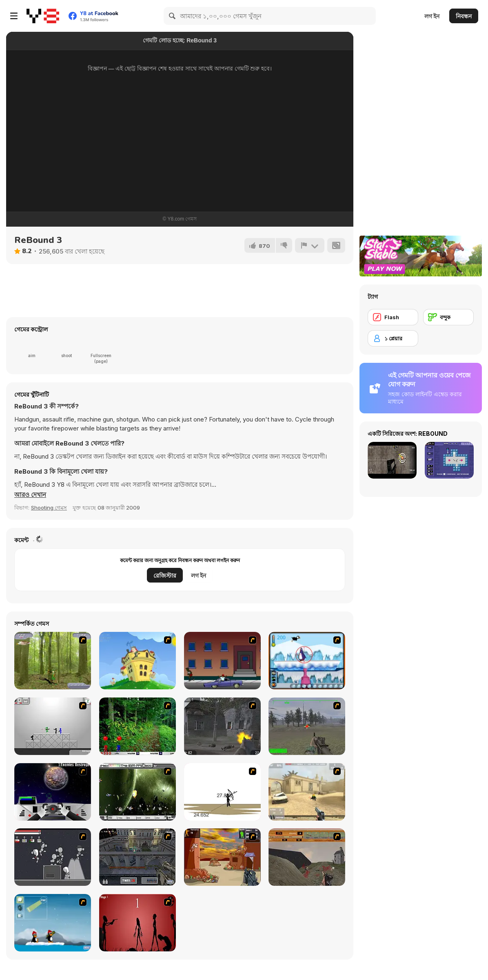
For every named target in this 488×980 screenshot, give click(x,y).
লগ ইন (432, 16)
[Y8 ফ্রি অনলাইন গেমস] (43, 16)
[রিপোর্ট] (310, 245)
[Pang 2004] (138, 726)
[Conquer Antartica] (53, 923)
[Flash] (393, 317)
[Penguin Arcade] (307, 661)
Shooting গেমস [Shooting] (49, 508)
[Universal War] (53, 792)
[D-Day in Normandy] (307, 857)
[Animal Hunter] (53, 661)
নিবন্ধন (464, 16)
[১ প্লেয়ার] (393, 338)
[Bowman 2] (222, 792)
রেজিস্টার (165, 575)
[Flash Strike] (307, 792)
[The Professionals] (138, 857)
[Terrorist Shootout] (222, 857)
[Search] (173, 16)
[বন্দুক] (448, 317)
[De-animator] (138, 923)
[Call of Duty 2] (222, 726)
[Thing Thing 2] (53, 857)
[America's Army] (307, 726)
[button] (30, 495)
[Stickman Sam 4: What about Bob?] (53, 726)
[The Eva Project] (138, 792)
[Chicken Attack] (138, 661)
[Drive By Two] (222, 661)
